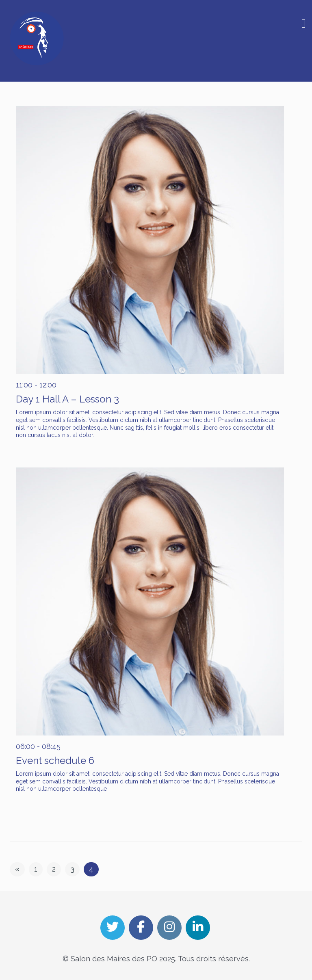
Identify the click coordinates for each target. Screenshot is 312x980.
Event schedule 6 (55, 760)
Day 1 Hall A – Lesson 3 (67, 399)
